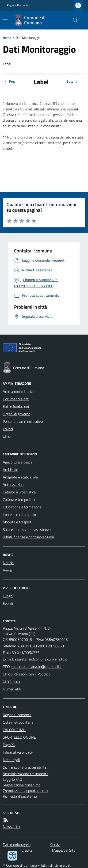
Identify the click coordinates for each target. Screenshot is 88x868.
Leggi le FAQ (13, 779)
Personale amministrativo (23, 421)
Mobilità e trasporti (17, 522)
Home (7, 38)
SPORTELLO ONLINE (19, 737)
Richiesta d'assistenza (20, 796)
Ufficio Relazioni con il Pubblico (27, 674)
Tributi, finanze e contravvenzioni (28, 537)
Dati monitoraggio (17, 845)
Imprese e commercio (19, 514)
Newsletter (12, 827)
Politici (8, 429)
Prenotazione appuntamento (25, 791)
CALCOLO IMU (14, 730)
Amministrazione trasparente (26, 774)
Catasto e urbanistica (19, 492)
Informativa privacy (18, 752)
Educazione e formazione (22, 507)
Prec (9, 82)
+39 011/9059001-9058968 (41, 646)
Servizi (55, 845)
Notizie (8, 563)
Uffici (7, 436)
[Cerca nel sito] (73, 20)
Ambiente (10, 470)
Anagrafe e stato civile (20, 477)
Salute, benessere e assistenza (27, 529)
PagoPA (9, 745)
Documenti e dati (16, 399)
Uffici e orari (12, 682)
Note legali (11, 760)
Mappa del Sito (64, 850)
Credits (27, 850)
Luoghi (8, 596)
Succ (73, 82)
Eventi (8, 603)
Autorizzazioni (14, 485)
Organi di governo (17, 414)
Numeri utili (12, 689)
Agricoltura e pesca (18, 462)
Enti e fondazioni (16, 406)
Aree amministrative (19, 391)
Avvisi (7, 570)
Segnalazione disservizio (22, 785)
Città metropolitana (18, 722)
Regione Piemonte (18, 5)
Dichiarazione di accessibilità (25, 767)
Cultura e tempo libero (20, 500)
